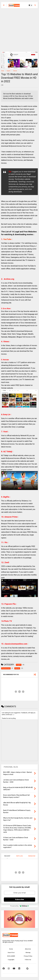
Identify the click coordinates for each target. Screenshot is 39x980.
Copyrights (11, 960)
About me (28, 949)
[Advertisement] (19, 29)
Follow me (28, 960)
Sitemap (28, 953)
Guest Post (11, 953)
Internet (15, 71)
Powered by (19, 906)
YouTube (8, 239)
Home (3, 71)
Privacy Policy (28, 956)
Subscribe (20, 899)
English (9, 71)
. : (16, 644)
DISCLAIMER (11, 956)
